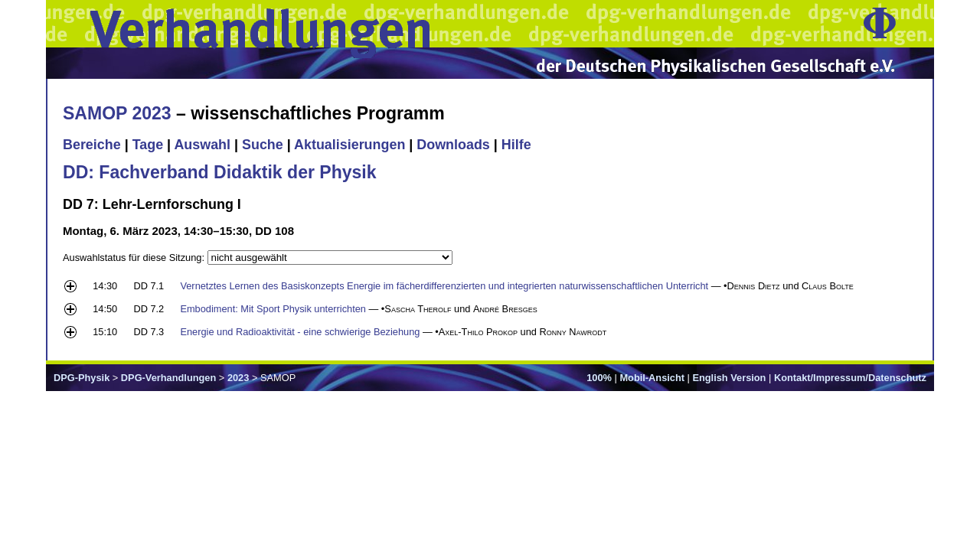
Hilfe (516, 145)
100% (599, 378)
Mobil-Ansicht (652, 378)
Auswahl (202, 145)
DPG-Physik (82, 378)
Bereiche (92, 145)
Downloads (453, 145)
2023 (238, 378)
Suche (263, 145)
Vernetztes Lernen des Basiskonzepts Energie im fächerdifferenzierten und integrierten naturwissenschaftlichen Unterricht (444, 286)
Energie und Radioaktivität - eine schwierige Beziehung (300, 332)
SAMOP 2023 (117, 113)
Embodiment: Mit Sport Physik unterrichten (273, 309)
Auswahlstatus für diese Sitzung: (135, 258)
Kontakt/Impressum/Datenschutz (850, 378)
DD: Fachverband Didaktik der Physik (220, 172)
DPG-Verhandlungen (168, 378)
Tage (148, 145)
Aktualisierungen (350, 145)
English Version (729, 378)
